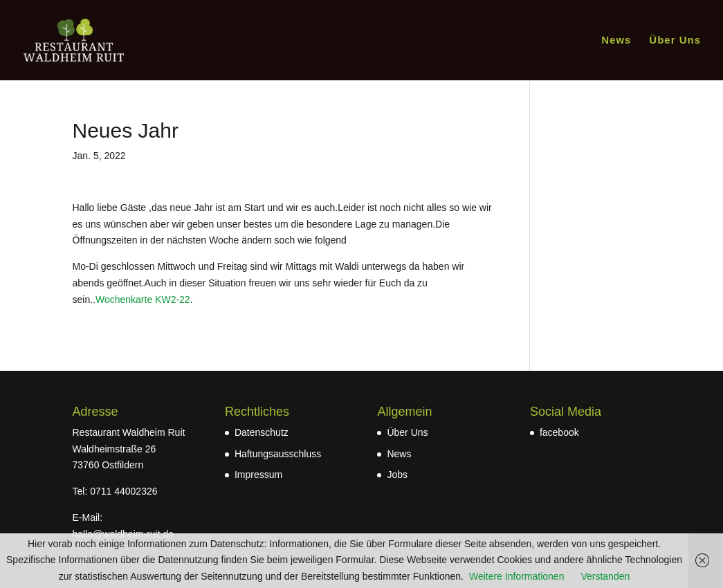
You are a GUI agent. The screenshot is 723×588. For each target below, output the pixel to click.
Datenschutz (262, 432)
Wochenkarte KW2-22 (143, 300)
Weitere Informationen (516, 576)
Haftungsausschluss (278, 454)
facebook (559, 432)
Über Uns (675, 40)
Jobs (397, 475)
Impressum (258, 475)
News (616, 40)
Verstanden (605, 576)
